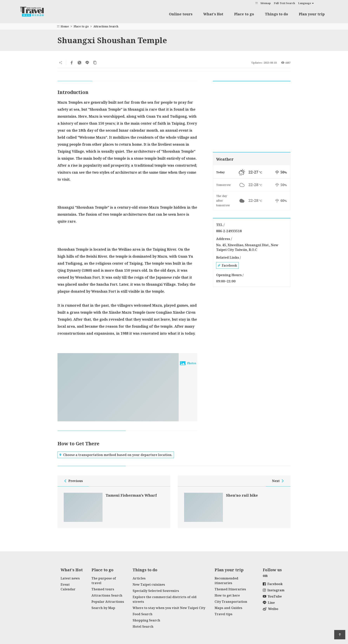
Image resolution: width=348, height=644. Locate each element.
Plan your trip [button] (312, 14)
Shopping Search (146, 620)
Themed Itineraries (230, 589)
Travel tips (224, 614)
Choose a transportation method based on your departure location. (116, 455)
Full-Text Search (284, 3)
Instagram (274, 590)
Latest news (70, 578)
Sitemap (266, 3)
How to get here (227, 595)
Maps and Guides (228, 608)
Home (65, 26)
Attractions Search (106, 26)
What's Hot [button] (213, 14)
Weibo (271, 609)
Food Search (143, 614)
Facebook (227, 265)
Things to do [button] (276, 14)
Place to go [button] (244, 14)
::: (257, 3)
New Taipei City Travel (36, 12)
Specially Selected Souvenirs (156, 591)
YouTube (272, 596)
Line (269, 603)
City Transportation (231, 602)
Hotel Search (143, 626)
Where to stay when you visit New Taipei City (169, 608)
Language (305, 3)
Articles (139, 578)
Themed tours (103, 589)
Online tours (181, 14)
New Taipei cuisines (149, 584)
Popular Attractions (108, 602)
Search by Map (103, 608)
